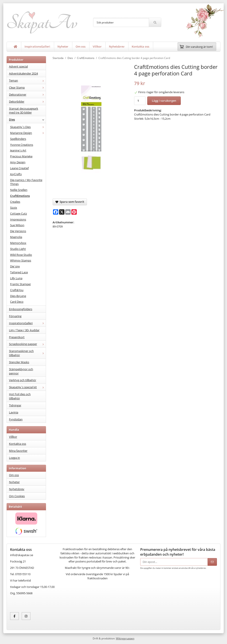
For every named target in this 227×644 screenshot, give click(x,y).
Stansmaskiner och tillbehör (27, 353)
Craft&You (17, 290)
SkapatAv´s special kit (27, 387)
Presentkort (17, 337)
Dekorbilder (27, 101)
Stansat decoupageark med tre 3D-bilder (24, 111)
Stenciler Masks (19, 362)
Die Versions (18, 231)
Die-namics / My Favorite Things (26, 182)
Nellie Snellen (19, 190)
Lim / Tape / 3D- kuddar (24, 330)
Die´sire (15, 266)
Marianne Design (28, 133)
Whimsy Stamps (21, 260)
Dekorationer (27, 94)
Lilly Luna (16, 278)
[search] (155, 22)
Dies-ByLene (18, 296)
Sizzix (14, 208)
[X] (62, 212)
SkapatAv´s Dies (28, 127)
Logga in (14, 458)
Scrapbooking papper (27, 344)
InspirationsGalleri (37, 46)
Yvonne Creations (22, 145)
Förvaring (15, 316)
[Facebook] (56, 212)
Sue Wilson (17, 225)
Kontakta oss (140, 46)
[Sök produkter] (121, 22)
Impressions (18, 219)
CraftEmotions (20, 196)
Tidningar (15, 405)
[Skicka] (212, 562)
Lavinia (14, 412)
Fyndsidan (16, 419)
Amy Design (18, 162)
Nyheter (63, 46)
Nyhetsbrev (117, 46)
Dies (27, 119)
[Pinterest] (74, 212)
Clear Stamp (27, 87)
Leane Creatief (19, 168)
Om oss (81, 46)
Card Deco (17, 302)
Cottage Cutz (19, 213)
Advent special (18, 66)
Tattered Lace (19, 272)
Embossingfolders (21, 309)
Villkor (97, 46)
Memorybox (18, 243)
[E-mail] (68, 212)
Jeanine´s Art (18, 150)
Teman (27, 80)
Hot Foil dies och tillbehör (20, 396)
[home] (16, 47)
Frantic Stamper (20, 284)
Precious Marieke (21, 156)
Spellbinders (18, 139)
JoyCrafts (16, 174)
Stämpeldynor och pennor (21, 371)
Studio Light (18, 249)
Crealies (15, 202)
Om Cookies (17, 496)
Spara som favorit (70, 202)
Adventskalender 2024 (23, 73)
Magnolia (16, 237)
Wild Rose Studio (21, 255)
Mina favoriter (18, 451)
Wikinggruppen (125, 638)
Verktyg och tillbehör (23, 380)
